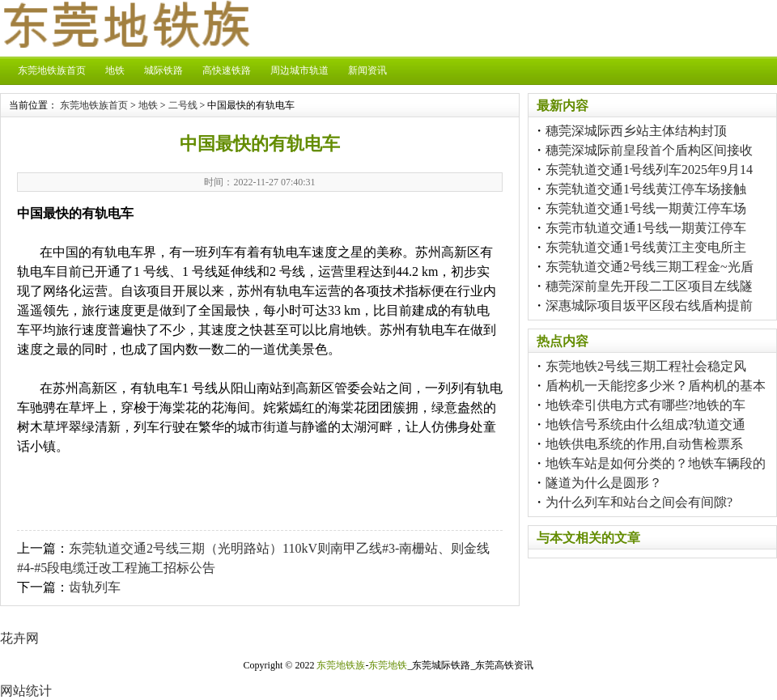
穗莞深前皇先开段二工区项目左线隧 (649, 286)
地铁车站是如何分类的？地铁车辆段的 (656, 463)
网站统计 (26, 691)
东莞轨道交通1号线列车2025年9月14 (649, 170)
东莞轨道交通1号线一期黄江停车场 (646, 208)
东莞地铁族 (341, 665)
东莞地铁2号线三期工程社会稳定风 (646, 366)
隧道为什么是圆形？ (604, 483)
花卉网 (19, 638)
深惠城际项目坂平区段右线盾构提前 (649, 305)
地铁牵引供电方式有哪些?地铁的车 (645, 405)
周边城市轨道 (299, 70)
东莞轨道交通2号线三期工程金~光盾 (650, 267)
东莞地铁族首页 (52, 70)
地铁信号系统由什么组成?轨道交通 (645, 424)
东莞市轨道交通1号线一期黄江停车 (646, 228)
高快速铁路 (227, 70)
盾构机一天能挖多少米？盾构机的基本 (656, 386)
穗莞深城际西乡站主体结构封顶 (636, 131)
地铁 (115, 70)
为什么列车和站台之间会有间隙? (639, 502)
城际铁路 (163, 70)
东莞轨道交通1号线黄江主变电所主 (646, 247)
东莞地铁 (388, 665)
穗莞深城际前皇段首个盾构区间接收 (649, 150)
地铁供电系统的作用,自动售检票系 (644, 444)
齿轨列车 (95, 587)
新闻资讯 (367, 70)
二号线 (183, 105)
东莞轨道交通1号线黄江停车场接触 (646, 189)
